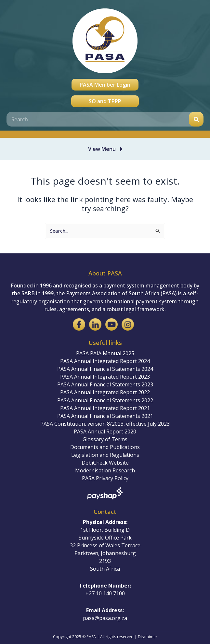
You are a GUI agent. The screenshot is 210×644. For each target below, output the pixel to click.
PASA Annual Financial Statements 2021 (105, 416)
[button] (107, 149)
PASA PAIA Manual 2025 (105, 353)
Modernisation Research (105, 470)
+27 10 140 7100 (105, 593)
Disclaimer (148, 637)
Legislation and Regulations (105, 455)
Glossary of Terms (105, 439)
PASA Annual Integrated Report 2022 (105, 392)
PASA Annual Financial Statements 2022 (105, 400)
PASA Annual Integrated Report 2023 (105, 377)
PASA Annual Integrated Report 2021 (105, 408)
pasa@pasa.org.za (105, 618)
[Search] (196, 119)
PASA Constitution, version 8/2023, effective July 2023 (105, 424)
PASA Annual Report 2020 (105, 431)
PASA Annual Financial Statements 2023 (105, 384)
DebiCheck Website (105, 463)
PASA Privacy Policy (105, 478)
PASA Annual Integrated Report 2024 (105, 361)
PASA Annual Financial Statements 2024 (105, 369)
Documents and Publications (105, 447)
